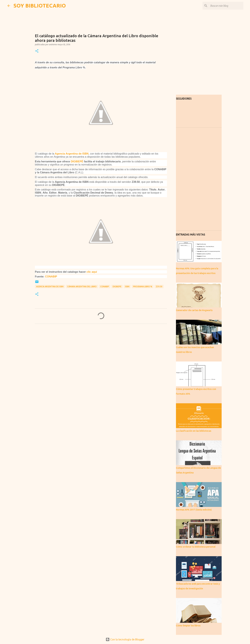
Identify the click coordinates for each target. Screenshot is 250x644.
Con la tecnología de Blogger (125, 639)
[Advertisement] (101, 357)
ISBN (127, 287)
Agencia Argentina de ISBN (72, 154)
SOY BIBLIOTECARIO (40, 6)
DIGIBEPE (117, 287)
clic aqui (92, 272)
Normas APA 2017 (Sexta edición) (194, 510)
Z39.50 (159, 287)
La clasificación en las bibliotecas (194, 431)
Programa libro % (143, 287)
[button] (37, 51)
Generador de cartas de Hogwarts (194, 310)
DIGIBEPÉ (77, 161)
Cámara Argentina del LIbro (82, 287)
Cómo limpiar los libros (188, 626)
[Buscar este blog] (226, 6)
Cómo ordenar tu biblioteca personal (196, 547)
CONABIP (51, 277)
